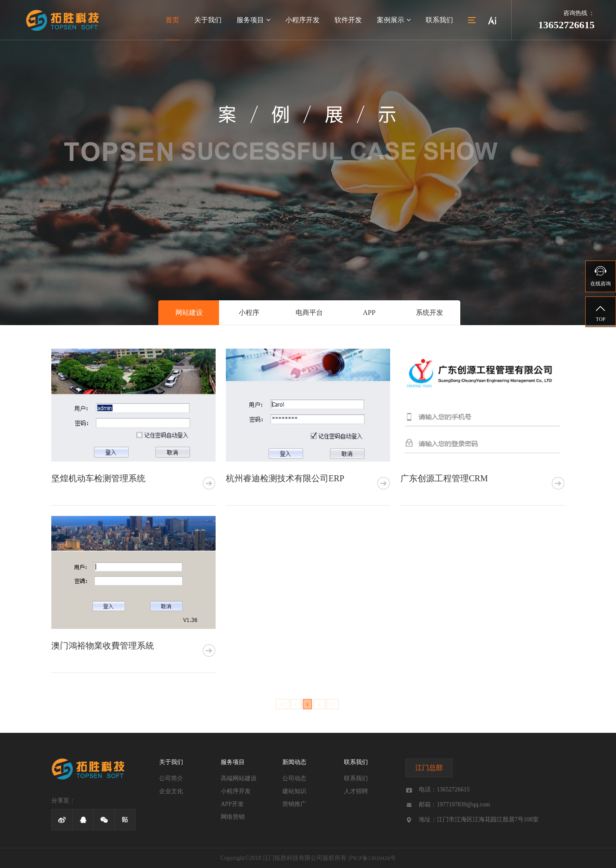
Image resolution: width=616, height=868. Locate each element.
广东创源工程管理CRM (444, 478)
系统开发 (429, 313)
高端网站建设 (239, 778)
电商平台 (309, 313)
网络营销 (233, 817)
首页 (172, 20)
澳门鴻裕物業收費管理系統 (103, 646)
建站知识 (294, 791)
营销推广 (294, 804)
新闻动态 (294, 762)
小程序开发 (302, 20)
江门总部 (429, 768)
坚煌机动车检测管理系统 (98, 478)
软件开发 (348, 20)
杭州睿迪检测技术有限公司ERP (285, 478)
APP (369, 313)
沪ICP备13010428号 (372, 858)
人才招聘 (356, 791)
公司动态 (294, 778)
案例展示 (394, 20)
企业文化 (171, 791)
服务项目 (253, 20)
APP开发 (232, 804)
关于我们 (208, 20)
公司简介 (171, 778)
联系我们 (439, 20)
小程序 (249, 313)
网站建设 (189, 313)
